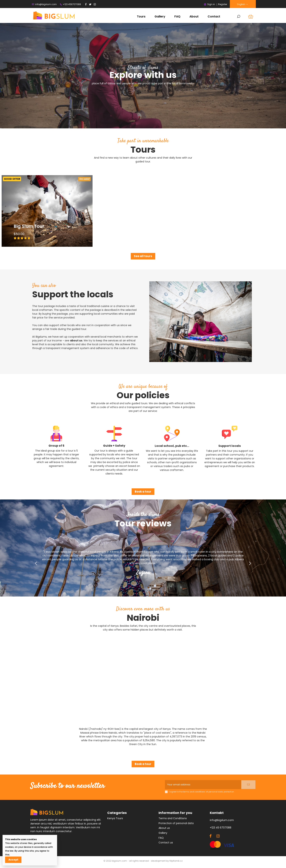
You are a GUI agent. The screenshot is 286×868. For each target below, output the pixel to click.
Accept (13, 860)
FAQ (161, 839)
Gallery (163, 834)
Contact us (166, 844)
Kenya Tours (115, 819)
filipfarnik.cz (176, 862)
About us (164, 829)
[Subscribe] (248, 785)
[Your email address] (203, 785)
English (243, 4)
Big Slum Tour (29, 226)
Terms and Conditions (173, 819)
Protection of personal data (176, 824)
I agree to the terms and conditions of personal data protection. (202, 793)
